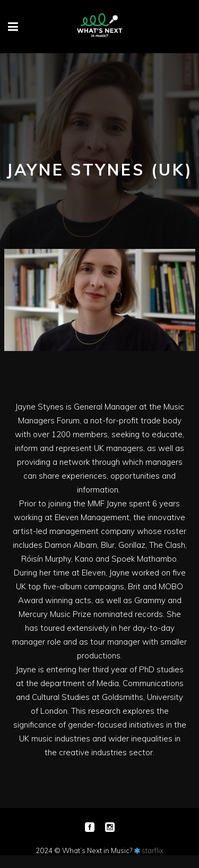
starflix (153, 850)
